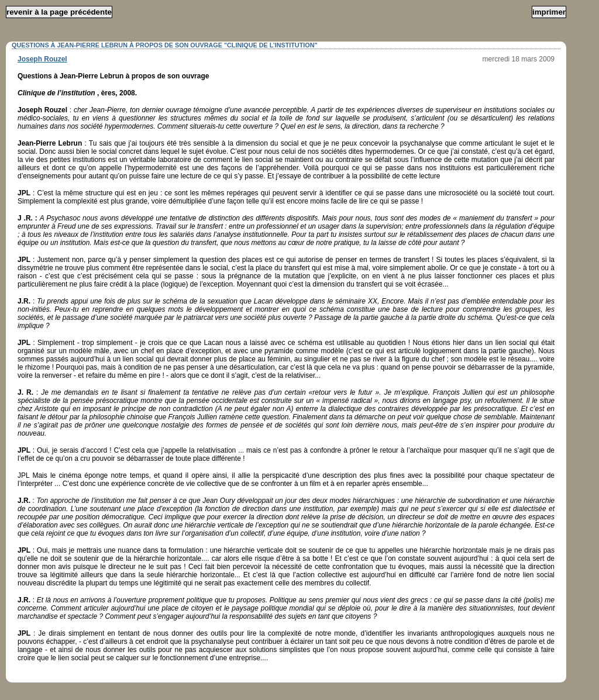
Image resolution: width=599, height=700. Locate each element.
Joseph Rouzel (42, 59)
